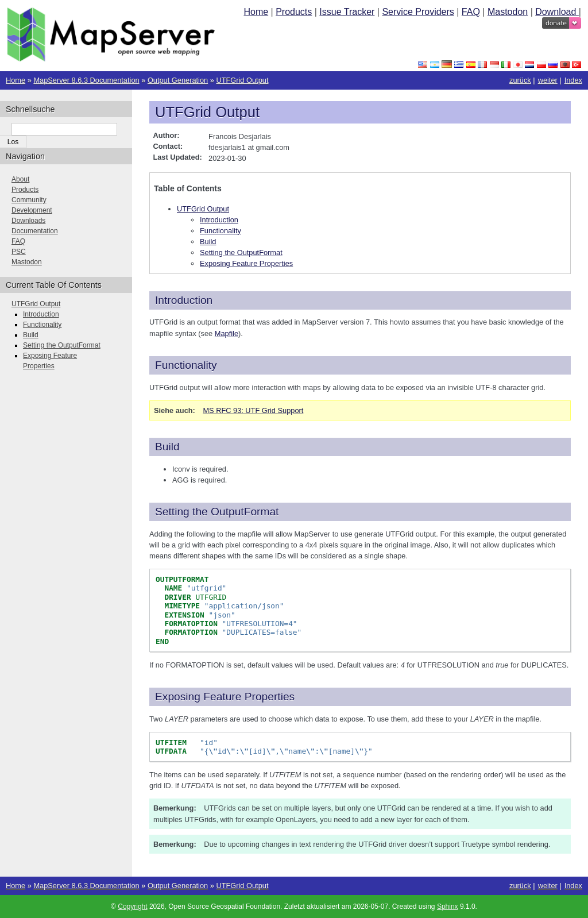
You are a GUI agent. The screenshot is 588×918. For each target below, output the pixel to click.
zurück (520, 80)
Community (29, 200)
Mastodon (508, 12)
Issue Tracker (347, 12)
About (20, 179)
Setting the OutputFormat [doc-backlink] (217, 512)
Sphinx (448, 907)
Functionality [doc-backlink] (186, 365)
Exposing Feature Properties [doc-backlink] (225, 697)
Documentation (35, 231)
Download (557, 12)
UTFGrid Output (242, 80)
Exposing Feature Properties (246, 263)
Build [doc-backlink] (167, 447)
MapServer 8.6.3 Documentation (86, 80)
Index (573, 80)
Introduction (219, 220)
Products (294, 12)
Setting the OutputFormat (241, 252)
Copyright (132, 907)
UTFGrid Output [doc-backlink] (207, 112)
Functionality (220, 231)
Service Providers (418, 12)
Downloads (28, 221)
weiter (548, 80)
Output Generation (178, 80)
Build (208, 242)
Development (32, 210)
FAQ (471, 12)
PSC (19, 252)
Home (256, 12)
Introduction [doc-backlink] (184, 300)
